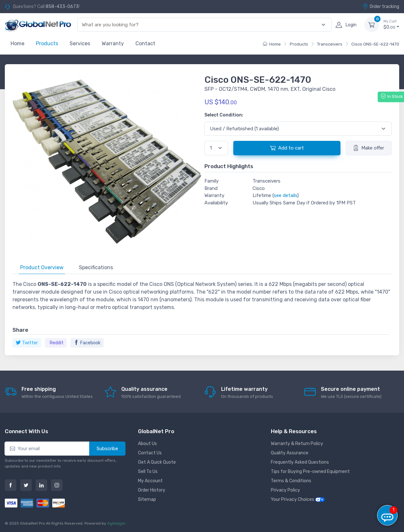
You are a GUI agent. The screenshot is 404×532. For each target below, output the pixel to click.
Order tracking (381, 6)
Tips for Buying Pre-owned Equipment (310, 472)
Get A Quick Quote (157, 462)
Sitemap (147, 499)
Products (47, 43)
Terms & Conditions (291, 481)
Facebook (87, 343)
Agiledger (116, 523)
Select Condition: (224, 115)
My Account (150, 481)
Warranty (113, 43)
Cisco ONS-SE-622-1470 (375, 44)
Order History (152, 490)
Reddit (57, 343)
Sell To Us (148, 472)
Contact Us (150, 453)
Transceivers (330, 44)
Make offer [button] (369, 148)
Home (17, 43)
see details (285, 195)
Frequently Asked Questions (300, 462)
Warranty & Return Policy (297, 444)
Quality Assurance (290, 453)
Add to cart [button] (287, 148)
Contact (145, 43)
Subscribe (107, 449)
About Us (147, 444)
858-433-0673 (62, 7)
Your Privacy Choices (298, 499)
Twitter (27, 343)
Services (80, 43)
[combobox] (201, 25)
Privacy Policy (285, 490)
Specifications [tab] (96, 267)
